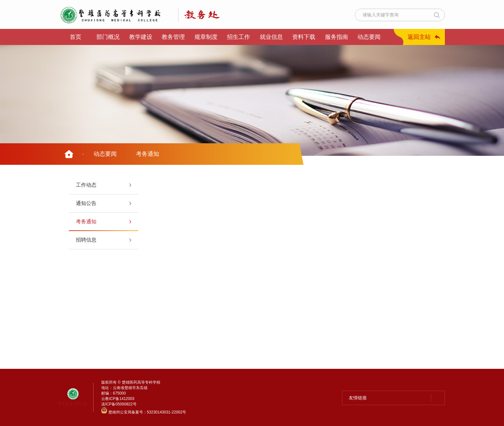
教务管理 (173, 37)
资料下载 (304, 37)
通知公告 (86, 203)
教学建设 (141, 37)
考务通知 (148, 154)
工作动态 (86, 185)
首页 (76, 37)
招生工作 (239, 37)
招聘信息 (86, 240)
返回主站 (419, 37)
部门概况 (108, 37)
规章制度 (206, 37)
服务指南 (337, 37)
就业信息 (271, 37)
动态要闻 (369, 37)
